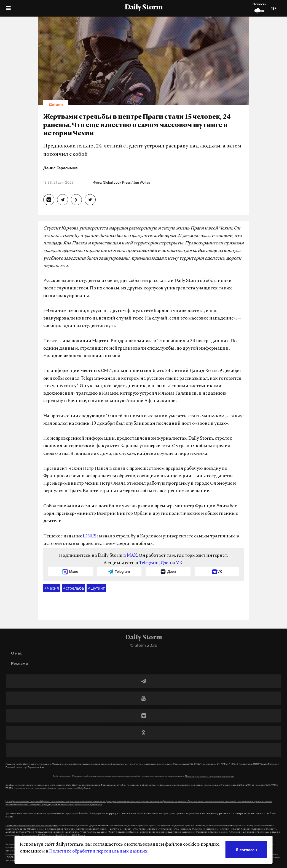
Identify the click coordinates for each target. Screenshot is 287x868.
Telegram (149, 563)
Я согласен (246, 850)
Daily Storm (144, 8)
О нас (16, 653)
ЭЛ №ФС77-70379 (227, 764)
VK (179, 563)
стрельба (73, 588)
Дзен (166, 563)
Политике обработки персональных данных (98, 851)
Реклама (19, 663)
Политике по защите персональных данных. (210, 776)
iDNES (90, 536)
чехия (52, 588)
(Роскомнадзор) (181, 764)
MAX (132, 556)
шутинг (96, 588)
